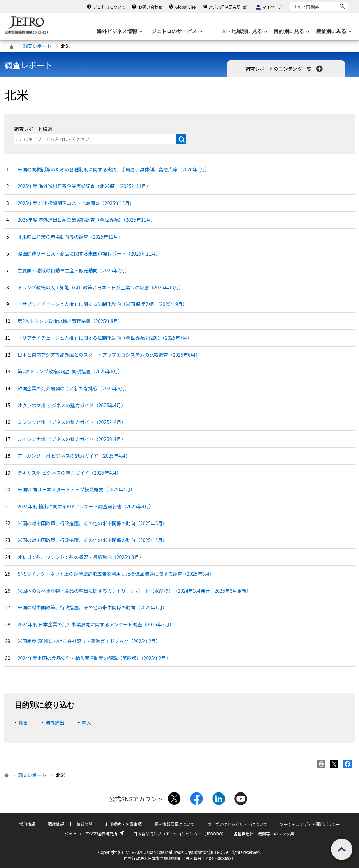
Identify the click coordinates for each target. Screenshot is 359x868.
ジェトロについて (109, 7)
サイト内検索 (289, 2)
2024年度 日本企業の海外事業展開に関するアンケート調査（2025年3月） (96, 624)
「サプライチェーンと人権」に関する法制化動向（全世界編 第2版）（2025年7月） (105, 338)
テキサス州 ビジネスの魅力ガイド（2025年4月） (69, 473)
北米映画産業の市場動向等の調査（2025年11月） (70, 237)
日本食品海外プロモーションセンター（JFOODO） (180, 833)
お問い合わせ (150, 7)
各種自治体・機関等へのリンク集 (264, 833)
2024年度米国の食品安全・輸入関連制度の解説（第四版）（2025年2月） (94, 658)
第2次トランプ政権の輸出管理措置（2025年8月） (70, 321)
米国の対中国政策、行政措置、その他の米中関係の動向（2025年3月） (93, 523)
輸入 (87, 723)
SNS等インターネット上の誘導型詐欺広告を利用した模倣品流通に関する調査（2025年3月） (116, 574)
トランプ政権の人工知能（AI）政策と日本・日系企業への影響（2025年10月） (101, 287)
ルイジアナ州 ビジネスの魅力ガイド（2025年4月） (72, 439)
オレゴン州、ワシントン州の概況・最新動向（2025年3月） (81, 557)
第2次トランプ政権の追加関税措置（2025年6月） (70, 371)
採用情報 (27, 824)
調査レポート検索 (33, 129)
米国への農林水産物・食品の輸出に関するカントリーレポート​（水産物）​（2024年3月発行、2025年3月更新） (134, 591)
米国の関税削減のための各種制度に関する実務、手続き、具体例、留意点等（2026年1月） (114, 169)
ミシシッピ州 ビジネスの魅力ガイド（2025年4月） (72, 422)
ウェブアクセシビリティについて (237, 824)
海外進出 (55, 723)
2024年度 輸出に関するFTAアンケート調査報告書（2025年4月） (86, 506)
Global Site (185, 7)
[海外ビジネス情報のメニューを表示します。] (119, 32)
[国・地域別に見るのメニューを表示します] (244, 32)
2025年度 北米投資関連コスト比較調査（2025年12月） (76, 203)
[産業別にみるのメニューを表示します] (333, 32)
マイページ (272, 7)
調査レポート (37, 46)
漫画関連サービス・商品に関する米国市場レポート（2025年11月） (89, 253)
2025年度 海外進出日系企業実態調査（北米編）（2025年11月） (84, 186)
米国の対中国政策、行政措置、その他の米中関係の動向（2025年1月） (93, 607)
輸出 (23, 723)
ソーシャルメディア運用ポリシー (310, 824)
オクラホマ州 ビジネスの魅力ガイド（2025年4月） (72, 405)
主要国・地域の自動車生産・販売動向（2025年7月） (74, 270)
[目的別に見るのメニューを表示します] (291, 32)
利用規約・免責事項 (123, 824)
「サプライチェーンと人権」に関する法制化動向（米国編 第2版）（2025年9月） (102, 304)
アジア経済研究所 (229, 7)
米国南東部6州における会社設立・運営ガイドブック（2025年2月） (89, 641)
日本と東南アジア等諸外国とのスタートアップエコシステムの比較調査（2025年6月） (109, 355)
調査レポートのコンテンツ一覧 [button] (285, 69)
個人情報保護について (174, 824)
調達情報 (56, 824)
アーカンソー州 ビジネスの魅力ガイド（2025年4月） (74, 456)
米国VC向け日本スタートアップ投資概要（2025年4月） (77, 489)
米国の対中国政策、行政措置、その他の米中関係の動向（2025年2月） (93, 540)
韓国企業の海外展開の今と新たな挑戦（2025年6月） (74, 388)
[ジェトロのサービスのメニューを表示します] (176, 32)
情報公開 (85, 824)
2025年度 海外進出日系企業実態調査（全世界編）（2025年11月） (87, 220)
